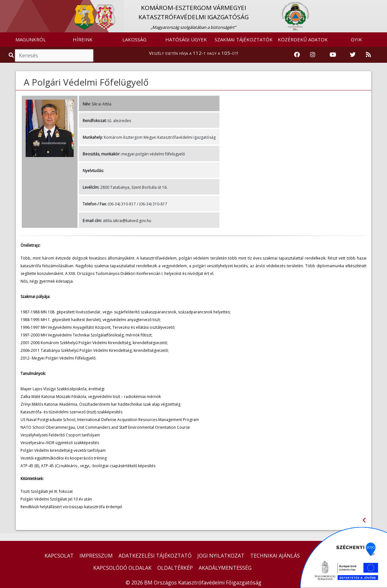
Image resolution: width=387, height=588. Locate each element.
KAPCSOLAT (59, 556)
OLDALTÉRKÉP (175, 568)
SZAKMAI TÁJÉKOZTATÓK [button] (244, 39)
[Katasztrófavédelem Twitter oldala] (353, 55)
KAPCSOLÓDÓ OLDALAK (122, 568)
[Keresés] (54, 55)
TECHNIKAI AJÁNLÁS (275, 556)
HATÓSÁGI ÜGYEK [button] (186, 39)
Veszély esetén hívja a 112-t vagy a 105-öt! (193, 53)
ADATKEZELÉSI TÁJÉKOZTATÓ (155, 556)
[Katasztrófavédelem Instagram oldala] (313, 55)
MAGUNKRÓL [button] (31, 39)
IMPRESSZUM (96, 556)
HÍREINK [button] (83, 39)
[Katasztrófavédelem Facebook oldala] (297, 55)
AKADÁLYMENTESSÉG (225, 568)
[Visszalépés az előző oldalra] (364, 520)
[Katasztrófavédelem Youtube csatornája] (333, 55)
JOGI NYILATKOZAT (221, 556)
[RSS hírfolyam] (368, 55)
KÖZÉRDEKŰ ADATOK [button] (303, 39)
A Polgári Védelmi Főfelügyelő (86, 82)
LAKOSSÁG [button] (134, 39)
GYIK (356, 39)
